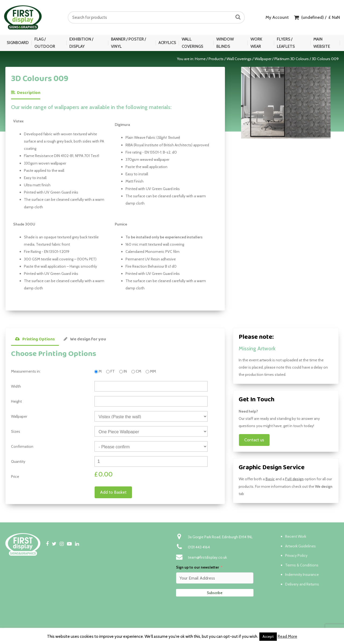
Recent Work (296, 536)
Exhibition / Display (81, 43)
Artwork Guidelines (300, 546)
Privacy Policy (296, 555)
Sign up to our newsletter (198, 567)
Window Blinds (225, 43)
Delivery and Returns (302, 584)
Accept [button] (268, 636)
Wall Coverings (192, 43)
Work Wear (256, 43)
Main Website (322, 43)
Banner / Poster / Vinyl (128, 43)
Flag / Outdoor (45, 43)
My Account (277, 17)
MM (153, 371)
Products (216, 59)
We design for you (85, 339)
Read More (287, 636)
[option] (286, 103)
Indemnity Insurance (302, 574)
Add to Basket (113, 492)
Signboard (18, 43)
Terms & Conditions (302, 565)
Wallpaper (263, 59)
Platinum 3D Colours (292, 59)
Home (200, 59)
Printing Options (35, 339)
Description (26, 93)
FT (113, 371)
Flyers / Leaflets (286, 43)
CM (138, 371)
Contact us (254, 440)
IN (125, 371)
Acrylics (167, 43)
